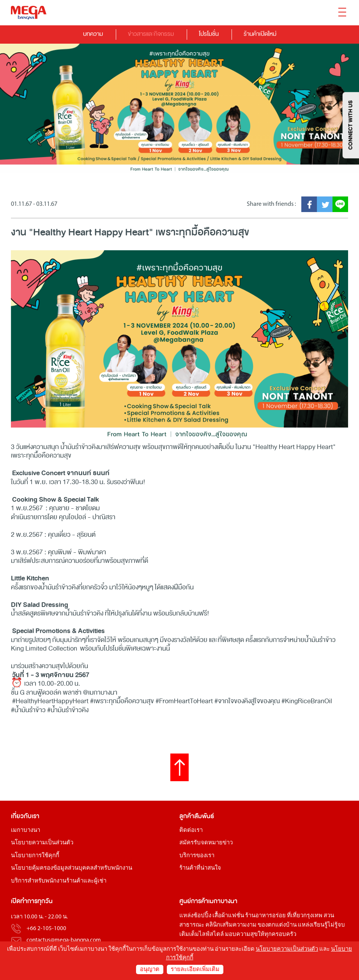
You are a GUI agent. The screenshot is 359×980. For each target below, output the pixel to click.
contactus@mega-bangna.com (64, 940)
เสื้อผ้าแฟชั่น (228, 916)
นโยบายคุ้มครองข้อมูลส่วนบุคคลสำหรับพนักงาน (72, 868)
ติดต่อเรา (191, 831)
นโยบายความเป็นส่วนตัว (42, 843)
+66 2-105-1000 (46, 929)
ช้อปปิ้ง (202, 916)
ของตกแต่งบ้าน (277, 925)
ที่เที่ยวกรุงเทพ (305, 916)
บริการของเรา (197, 856)
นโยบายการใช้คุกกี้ (35, 856)
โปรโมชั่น (209, 34)
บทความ (93, 34)
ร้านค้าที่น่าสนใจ (200, 868)
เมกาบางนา (26, 831)
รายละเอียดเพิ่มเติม (195, 970)
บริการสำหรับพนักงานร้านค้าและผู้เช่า (59, 881)
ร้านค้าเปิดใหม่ (260, 34)
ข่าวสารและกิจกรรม (151, 34)
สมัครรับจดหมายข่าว (206, 843)
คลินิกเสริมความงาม (231, 925)
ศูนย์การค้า (194, 901)
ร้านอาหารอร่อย (265, 916)
